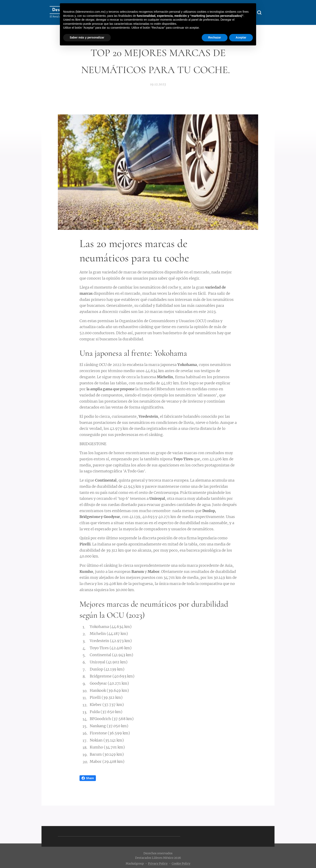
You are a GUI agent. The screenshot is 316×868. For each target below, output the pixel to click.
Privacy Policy (158, 863)
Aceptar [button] (241, 37)
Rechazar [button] (215, 37)
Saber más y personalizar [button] (87, 37)
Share (88, 778)
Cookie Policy (181, 863)
